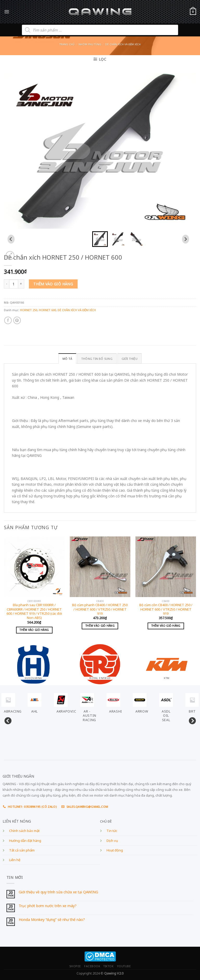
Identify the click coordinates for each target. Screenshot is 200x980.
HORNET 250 (29, 310)
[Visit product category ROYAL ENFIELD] (100, 661)
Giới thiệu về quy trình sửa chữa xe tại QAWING (58, 892)
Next (191, 720)
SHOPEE (75, 966)
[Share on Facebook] (8, 320)
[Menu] (7, 12)
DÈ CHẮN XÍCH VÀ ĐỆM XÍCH (123, 44)
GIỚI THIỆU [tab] (130, 359)
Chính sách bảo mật (24, 831)
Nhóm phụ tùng (90, 44)
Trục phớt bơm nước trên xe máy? (48, 906)
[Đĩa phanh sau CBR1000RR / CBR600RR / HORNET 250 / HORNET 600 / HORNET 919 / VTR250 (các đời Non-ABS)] (34, 567)
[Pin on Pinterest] (17, 320)
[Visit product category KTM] (167, 661)
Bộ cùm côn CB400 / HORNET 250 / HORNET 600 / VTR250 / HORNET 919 (166, 609)
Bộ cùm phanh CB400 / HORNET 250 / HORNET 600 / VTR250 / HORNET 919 (100, 609)
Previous (7, 720)
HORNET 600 (47, 310)
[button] (100, 239)
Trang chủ (67, 44)
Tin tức (112, 831)
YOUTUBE (124, 966)
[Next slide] (186, 239)
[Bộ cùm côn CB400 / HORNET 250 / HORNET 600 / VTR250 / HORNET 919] (166, 567)
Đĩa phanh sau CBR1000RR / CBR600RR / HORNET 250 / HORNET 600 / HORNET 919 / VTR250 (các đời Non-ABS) (34, 611)
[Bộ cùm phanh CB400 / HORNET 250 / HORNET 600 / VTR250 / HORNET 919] (100, 567)
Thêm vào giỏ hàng (53, 284)
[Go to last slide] (11, 239)
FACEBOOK (92, 966)
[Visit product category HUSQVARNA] (33, 661)
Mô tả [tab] (67, 359)
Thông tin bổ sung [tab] (97, 359)
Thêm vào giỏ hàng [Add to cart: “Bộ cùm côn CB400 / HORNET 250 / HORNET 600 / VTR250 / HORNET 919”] (166, 626)
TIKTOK (108, 966)
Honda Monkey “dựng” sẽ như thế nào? (52, 920)
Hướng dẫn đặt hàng (25, 841)
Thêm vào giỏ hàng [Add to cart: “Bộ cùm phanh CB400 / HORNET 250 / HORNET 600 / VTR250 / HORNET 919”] (100, 626)
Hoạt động (115, 850)
